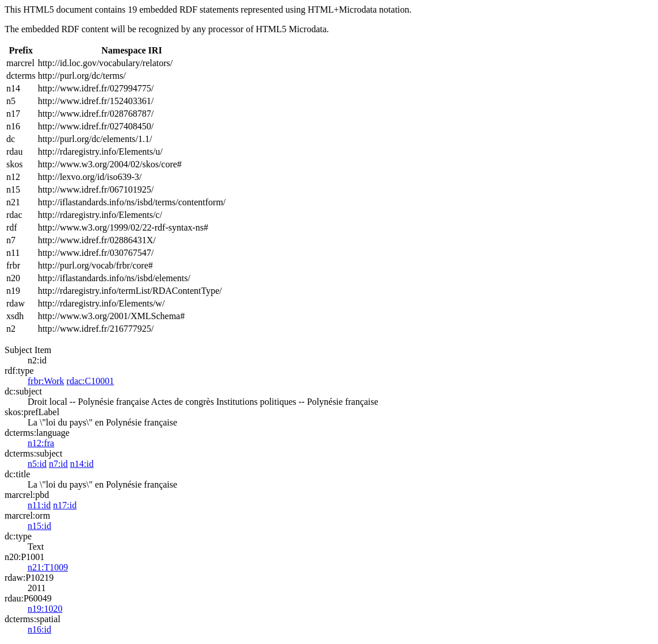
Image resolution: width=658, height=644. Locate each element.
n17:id (65, 505)
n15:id (39, 526)
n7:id (58, 464)
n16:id (39, 629)
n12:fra (41, 443)
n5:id (37, 464)
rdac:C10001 (91, 381)
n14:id (82, 464)
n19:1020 (45, 609)
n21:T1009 (48, 567)
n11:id (39, 505)
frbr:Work (46, 381)
